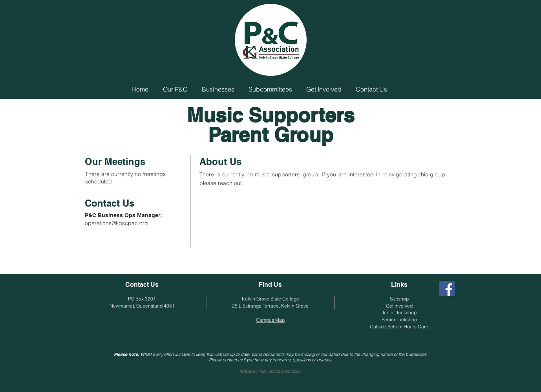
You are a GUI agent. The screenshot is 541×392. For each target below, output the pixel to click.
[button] (175, 89)
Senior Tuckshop (399, 320)
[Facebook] (447, 289)
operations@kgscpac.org (116, 223)
